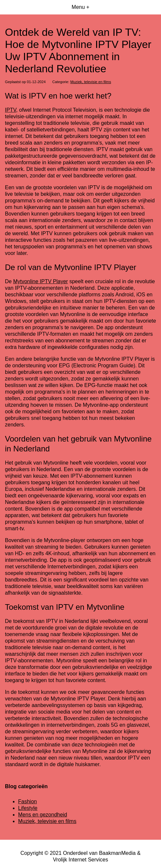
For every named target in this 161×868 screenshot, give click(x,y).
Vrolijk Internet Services (80, 860)
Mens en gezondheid (43, 815)
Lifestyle (28, 808)
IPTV (11, 110)
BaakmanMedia (117, 853)
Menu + (81, 7)
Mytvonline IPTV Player (40, 281)
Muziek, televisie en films (91, 82)
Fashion (27, 801)
